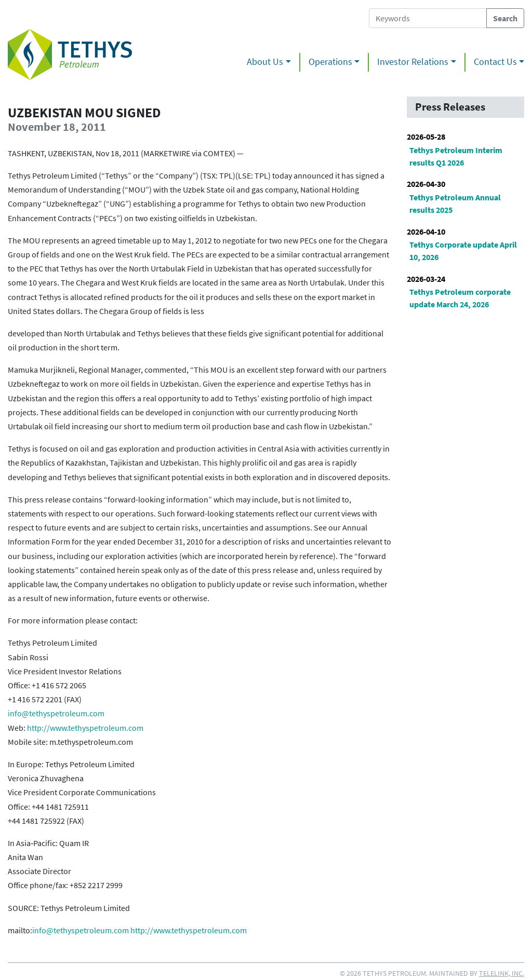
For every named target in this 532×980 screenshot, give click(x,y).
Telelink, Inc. (502, 973)
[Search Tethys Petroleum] (428, 18)
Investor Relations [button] (413, 62)
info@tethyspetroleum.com (56, 713)
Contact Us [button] (495, 62)
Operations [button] (330, 62)
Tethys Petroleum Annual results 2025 (455, 203)
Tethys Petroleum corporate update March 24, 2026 (460, 298)
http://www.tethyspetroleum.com (85, 728)
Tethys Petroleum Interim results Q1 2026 (456, 156)
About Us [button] (265, 62)
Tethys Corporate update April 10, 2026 (463, 251)
